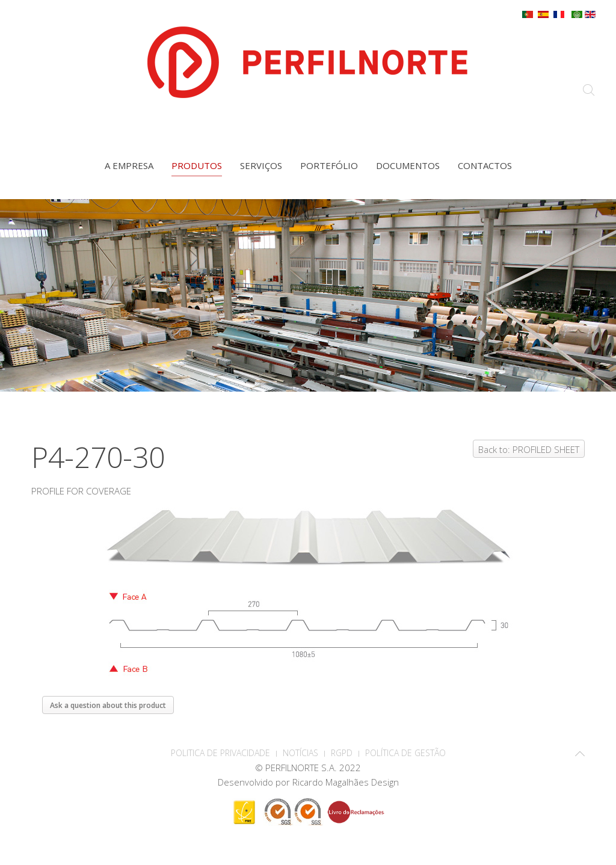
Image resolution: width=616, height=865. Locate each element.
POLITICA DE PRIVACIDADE (220, 753)
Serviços (261, 165)
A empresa (129, 165)
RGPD (342, 753)
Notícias (300, 753)
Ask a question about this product (108, 705)
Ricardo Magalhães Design (346, 782)
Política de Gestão (405, 753)
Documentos (408, 165)
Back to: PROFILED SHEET (529, 449)
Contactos (485, 165)
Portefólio (329, 165)
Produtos (197, 165)
